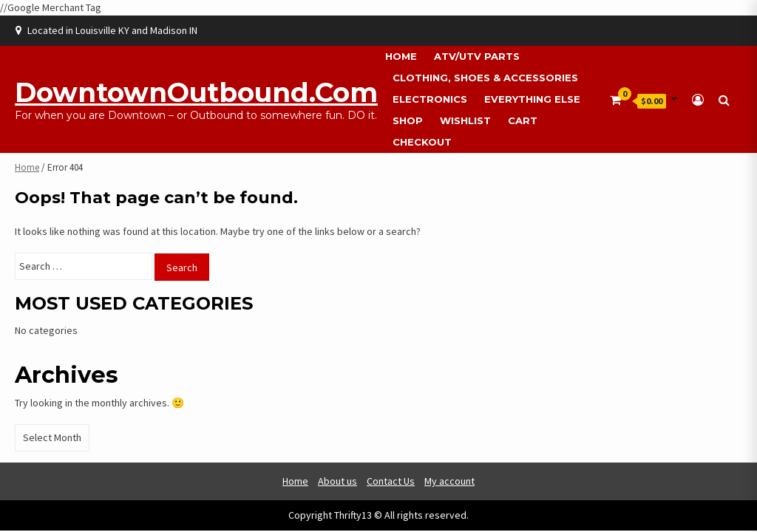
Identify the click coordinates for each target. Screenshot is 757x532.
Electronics (430, 99)
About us (337, 481)
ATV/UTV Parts (477, 56)
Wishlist (465, 120)
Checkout (422, 142)
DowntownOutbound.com (196, 92)
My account (449, 481)
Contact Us (391, 481)
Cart (523, 120)
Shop (408, 120)
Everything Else (532, 99)
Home (401, 56)
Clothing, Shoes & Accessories (485, 78)
